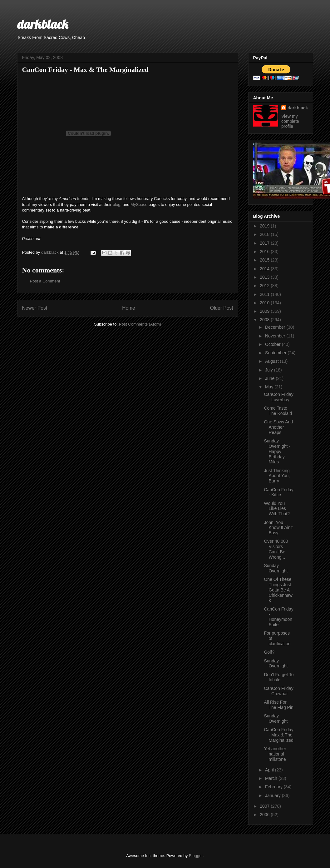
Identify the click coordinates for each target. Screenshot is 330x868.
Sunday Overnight (276, 568)
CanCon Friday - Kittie (278, 492)
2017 (265, 243)
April (270, 770)
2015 (265, 260)
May (270, 387)
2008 (265, 320)
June (270, 378)
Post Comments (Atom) (140, 324)
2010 (265, 303)
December (276, 327)
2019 (265, 226)
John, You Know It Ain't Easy (278, 528)
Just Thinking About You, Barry (277, 476)
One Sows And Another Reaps (278, 427)
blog (117, 205)
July (270, 370)
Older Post (222, 308)
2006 (265, 815)
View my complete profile (290, 121)
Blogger (196, 856)
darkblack (43, 24)
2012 (265, 286)
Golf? (269, 652)
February (274, 787)
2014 (265, 269)
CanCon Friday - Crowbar (278, 691)
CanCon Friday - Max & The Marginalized (278, 735)
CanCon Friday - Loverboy (278, 397)
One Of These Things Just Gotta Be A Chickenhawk (278, 590)
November (276, 336)
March (272, 778)
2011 (265, 294)
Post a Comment (45, 281)
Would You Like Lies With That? (277, 509)
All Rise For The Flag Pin (278, 705)
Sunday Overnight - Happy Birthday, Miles (277, 451)
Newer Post (35, 308)
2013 (265, 277)
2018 (265, 234)
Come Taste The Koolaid (278, 411)
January (273, 796)
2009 (265, 311)
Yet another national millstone (275, 754)
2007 (265, 806)
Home (129, 308)
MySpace (139, 205)
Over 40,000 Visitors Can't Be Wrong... (276, 549)
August (272, 361)
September (276, 353)
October (273, 344)
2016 (265, 252)
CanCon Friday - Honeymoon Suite (278, 617)
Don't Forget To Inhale (279, 677)
